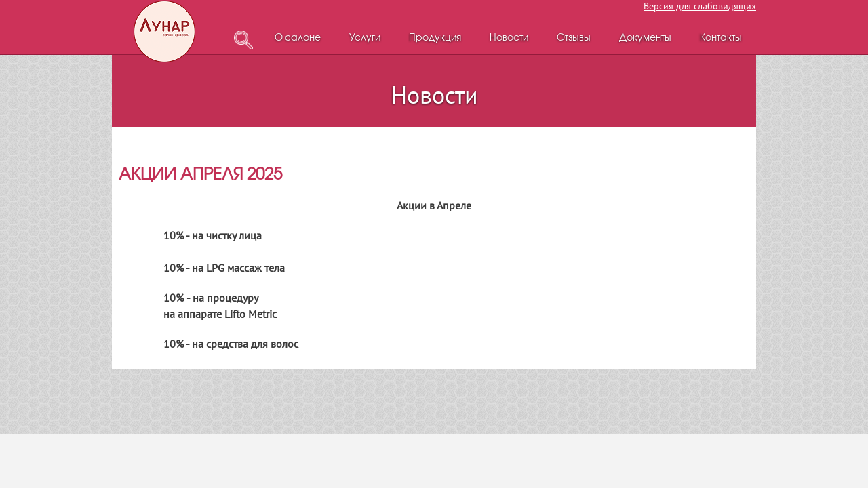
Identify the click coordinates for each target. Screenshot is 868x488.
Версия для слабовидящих (700, 6)
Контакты (721, 38)
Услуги (365, 38)
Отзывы (574, 38)
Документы (645, 38)
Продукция (435, 38)
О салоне (298, 38)
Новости (509, 38)
